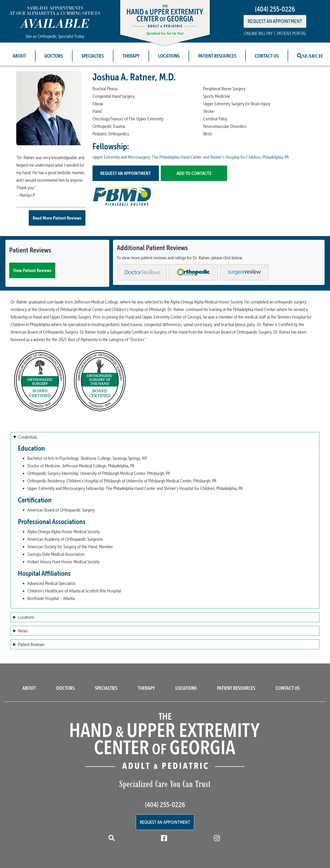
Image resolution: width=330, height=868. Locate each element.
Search (312, 56)
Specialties (93, 56)
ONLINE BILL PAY (258, 33)
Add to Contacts (194, 173)
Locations (169, 56)
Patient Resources (217, 56)
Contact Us (267, 56)
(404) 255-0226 (275, 9)
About (19, 56)
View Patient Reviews (32, 270)
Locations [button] (26, 617)
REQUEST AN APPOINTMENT (275, 21)
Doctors (54, 56)
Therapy (131, 56)
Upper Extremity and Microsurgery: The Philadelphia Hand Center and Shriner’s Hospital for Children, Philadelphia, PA (191, 157)
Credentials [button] (28, 437)
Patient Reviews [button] (31, 644)
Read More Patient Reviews (57, 218)
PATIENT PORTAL (292, 33)
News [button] (23, 631)
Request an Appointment (126, 173)
